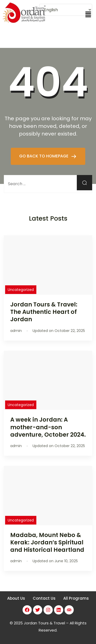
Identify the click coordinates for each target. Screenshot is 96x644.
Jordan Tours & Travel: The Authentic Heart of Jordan (44, 312)
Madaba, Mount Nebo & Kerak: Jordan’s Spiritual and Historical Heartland (47, 542)
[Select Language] (66, 10)
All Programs (76, 598)
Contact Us (44, 598)
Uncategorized (21, 290)
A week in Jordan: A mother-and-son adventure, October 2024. (48, 427)
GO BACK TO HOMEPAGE (44, 156)
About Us (16, 598)
